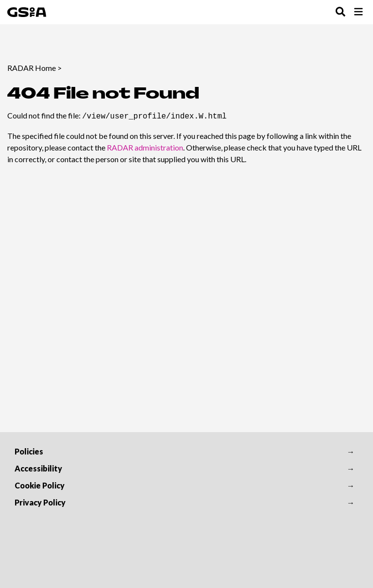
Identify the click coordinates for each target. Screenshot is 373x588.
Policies (29, 451)
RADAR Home (32, 68)
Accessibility (38, 468)
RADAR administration (145, 146)
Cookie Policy (40, 485)
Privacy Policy (40, 502)
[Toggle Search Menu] (340, 12)
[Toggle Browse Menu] (358, 12)
